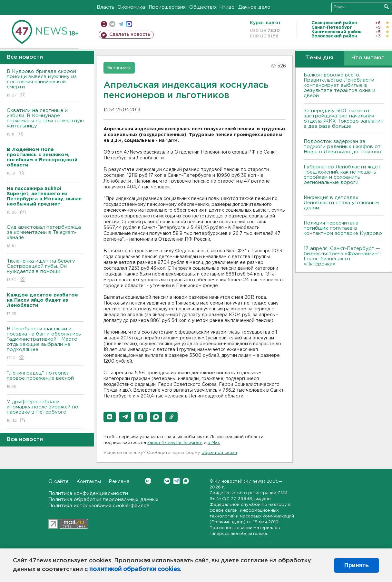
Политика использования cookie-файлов (99, 506)
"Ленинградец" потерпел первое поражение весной (45, 380)
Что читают (368, 58)
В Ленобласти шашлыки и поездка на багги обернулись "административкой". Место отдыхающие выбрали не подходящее (45, 344)
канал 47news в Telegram (175, 443)
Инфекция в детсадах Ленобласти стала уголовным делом (341, 203)
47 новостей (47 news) (240, 482)
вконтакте (112, 24)
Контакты (89, 482)
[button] (110, 417)
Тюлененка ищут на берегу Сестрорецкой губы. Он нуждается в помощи (45, 271)
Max (186, 481)
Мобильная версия (104, 24)
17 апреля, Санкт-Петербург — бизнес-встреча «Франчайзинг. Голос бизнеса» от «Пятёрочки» (342, 256)
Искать (386, 7)
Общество (203, 7)
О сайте (59, 482)
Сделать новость (130, 35)
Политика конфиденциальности (88, 493)
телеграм (121, 24)
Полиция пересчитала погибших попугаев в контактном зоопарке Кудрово (343, 228)
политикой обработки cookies (135, 569)
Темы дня (320, 58)
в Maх (214, 443)
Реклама (119, 482)
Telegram (176, 481)
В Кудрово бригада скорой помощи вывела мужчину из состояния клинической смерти (45, 84)
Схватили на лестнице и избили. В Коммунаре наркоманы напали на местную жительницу (45, 123)
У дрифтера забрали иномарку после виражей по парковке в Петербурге (45, 411)
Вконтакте (148, 481)
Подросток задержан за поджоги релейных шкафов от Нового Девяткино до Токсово (343, 147)
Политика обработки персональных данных (103, 500)
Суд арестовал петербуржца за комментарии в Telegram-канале (45, 237)
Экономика (132, 7)
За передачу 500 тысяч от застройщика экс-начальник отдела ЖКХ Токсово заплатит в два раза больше (343, 119)
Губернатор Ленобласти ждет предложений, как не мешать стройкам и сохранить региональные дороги (342, 175)
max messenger (129, 24)
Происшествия (167, 7)
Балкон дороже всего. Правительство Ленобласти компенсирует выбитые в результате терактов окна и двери (339, 85)
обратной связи (219, 453)
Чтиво (227, 7)
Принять (357, 565)
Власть (106, 7)
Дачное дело (254, 7)
